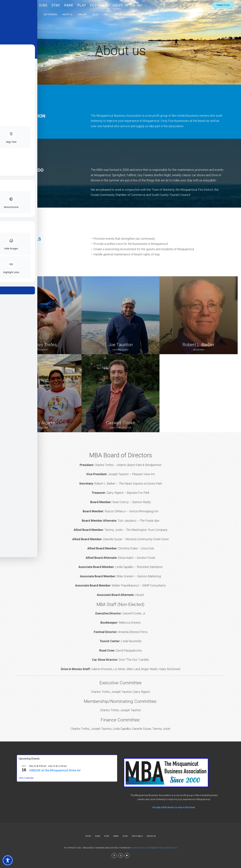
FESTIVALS (106, 5)
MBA (21, 5)
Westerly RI (171, 848)
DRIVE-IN (127, 5)
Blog (102, 13)
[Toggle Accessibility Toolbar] (8, 860)
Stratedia (159, 848)
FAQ (112, 13)
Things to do (212, 5)
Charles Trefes (42, 345)
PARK (75, 5)
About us (74, 13)
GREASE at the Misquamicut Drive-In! (55, 770)
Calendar (22, 13)
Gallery (89, 13)
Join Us (124, 13)
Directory (39, 13)
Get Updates (56, 13)
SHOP (37, 5)
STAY (62, 5)
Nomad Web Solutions (142, 848)
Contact (138, 13)
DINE (50, 5)
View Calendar (26, 778)
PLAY (88, 5)
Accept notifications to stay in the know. (174, 807)
